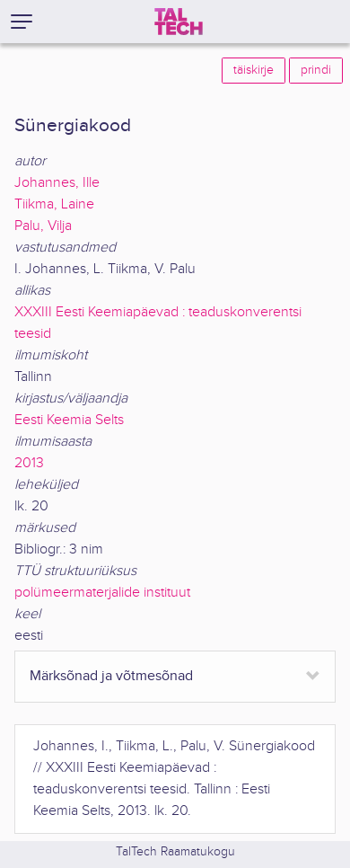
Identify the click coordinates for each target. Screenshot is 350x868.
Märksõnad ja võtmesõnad (111, 676)
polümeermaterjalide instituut (102, 593)
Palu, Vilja (43, 226)
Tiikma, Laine (54, 204)
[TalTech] (179, 22)
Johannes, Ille (57, 183)
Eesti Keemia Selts (69, 420)
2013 (29, 463)
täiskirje (254, 70)
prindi (316, 70)
